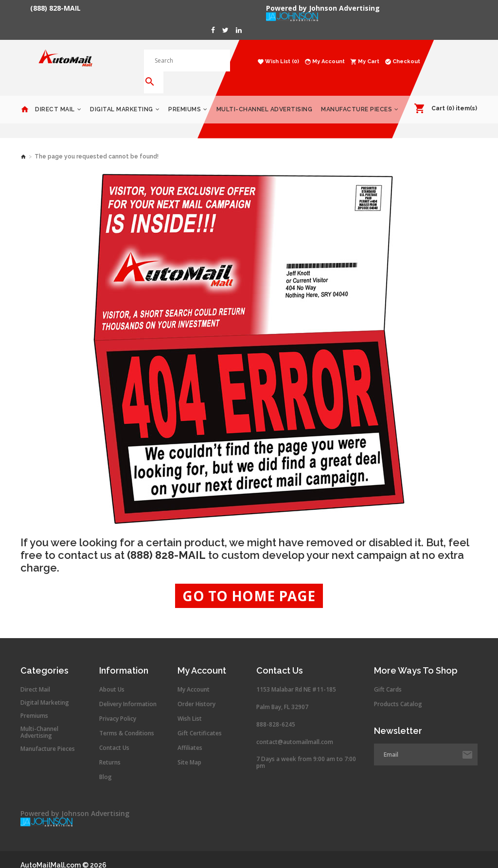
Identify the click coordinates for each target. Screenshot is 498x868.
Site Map (189, 748)
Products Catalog (398, 690)
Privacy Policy (118, 705)
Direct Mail (55, 95)
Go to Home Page (249, 582)
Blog (106, 763)
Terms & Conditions (127, 719)
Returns (110, 748)
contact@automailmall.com (295, 728)
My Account (194, 676)
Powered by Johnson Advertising (325, 8)
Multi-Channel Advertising (265, 95)
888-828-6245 (276, 710)
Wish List (190, 705)
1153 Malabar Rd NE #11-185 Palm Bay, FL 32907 (296, 684)
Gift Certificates (200, 719)
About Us (112, 676)
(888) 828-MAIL (55, 8)
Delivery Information (128, 690)
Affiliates (190, 734)
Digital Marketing (122, 95)
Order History (196, 690)
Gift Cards (388, 676)
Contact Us (114, 734)
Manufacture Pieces (356, 95)
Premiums (185, 95)
